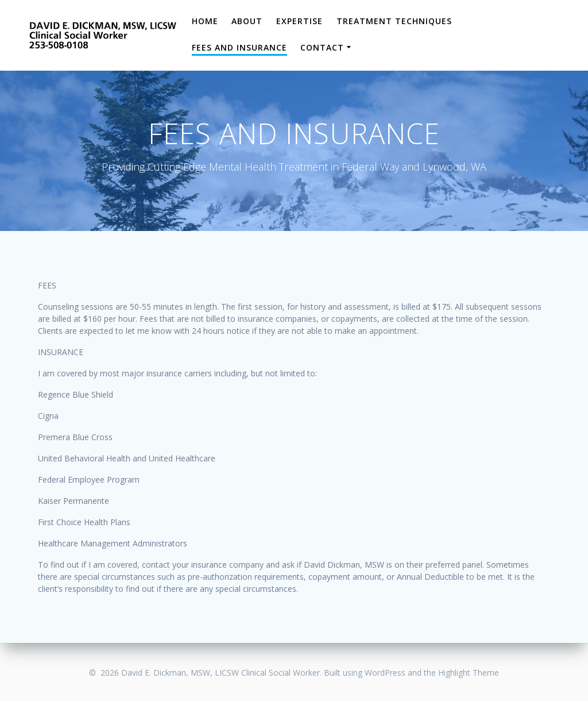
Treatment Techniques (394, 21)
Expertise (299, 21)
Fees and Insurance (239, 47)
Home (205, 21)
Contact (322, 47)
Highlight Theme (469, 673)
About (247, 21)
